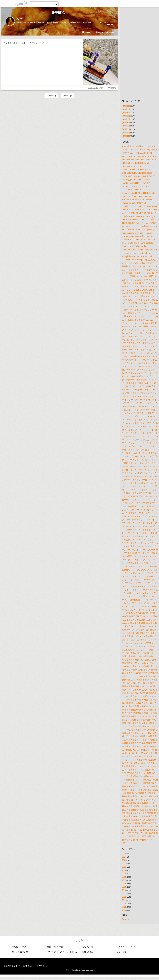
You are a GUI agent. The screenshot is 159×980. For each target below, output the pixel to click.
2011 (124, 900)
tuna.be (79, 941)
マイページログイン (126, 947)
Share (110, 32)
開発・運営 (122, 952)
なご (19, 19)
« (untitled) (51, 96)
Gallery (87, 32)
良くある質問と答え (21, 952)
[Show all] (109, 25)
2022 (124, 864)
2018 (124, 877)
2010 (124, 904)
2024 (124, 857)
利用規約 (73, 952)
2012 (124, 897)
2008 (124, 910)
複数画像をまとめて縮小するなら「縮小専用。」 (26, 966)
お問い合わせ (88, 952)
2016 (124, 884)
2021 (124, 867)
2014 (124, 890)
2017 (124, 880)
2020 (124, 870)
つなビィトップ (19, 947)
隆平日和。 (59, 13)
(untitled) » (68, 96)
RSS (125, 919)
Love (99, 32)
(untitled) (126, 106)
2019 (124, 874)
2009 (124, 907)
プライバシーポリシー (57, 952)
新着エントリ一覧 (55, 947)
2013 (124, 894)
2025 (124, 854)
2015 (124, 887)
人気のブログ (88, 947)
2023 (124, 860)
